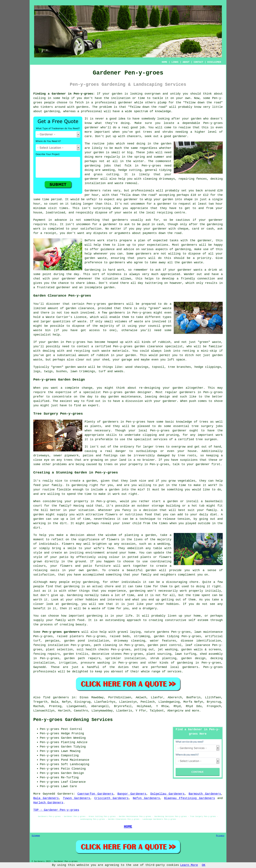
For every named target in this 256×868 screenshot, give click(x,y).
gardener (180, 136)
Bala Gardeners (46, 798)
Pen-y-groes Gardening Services (73, 720)
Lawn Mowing (71, 751)
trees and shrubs (158, 132)
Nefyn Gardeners (146, 798)
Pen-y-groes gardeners (61, 632)
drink (213, 270)
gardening (92, 166)
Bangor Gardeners (132, 794)
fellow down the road (203, 103)
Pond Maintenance (75, 760)
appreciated (170, 274)
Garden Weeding (73, 738)
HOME (165, 62)
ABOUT (186, 62)
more (196, 711)
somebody (148, 119)
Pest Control (72, 729)
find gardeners (56, 697)
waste (128, 213)
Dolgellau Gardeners (167, 794)
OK (204, 865)
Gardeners (65, 794)
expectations (158, 245)
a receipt (48, 233)
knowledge (163, 111)
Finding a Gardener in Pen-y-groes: (64, 94)
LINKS (175, 62)
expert (93, 405)
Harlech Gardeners (48, 803)
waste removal (126, 183)
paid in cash (153, 224)
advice (129, 249)
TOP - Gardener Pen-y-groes (56, 810)
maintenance (131, 397)
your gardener (64, 279)
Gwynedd (40, 667)
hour (219, 204)
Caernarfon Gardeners (95, 794)
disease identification (201, 641)
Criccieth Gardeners (112, 798)
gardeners (143, 254)
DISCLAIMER (214, 62)
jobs (110, 144)
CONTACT (198, 62)
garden (117, 94)
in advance (58, 220)
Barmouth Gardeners (205, 794)
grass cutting (106, 174)
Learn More (189, 865)
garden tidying (167, 636)
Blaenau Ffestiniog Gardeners (189, 798)
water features (163, 641)
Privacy (220, 836)
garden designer (138, 392)
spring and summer (149, 157)
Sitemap (36, 836)
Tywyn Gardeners (76, 798)
